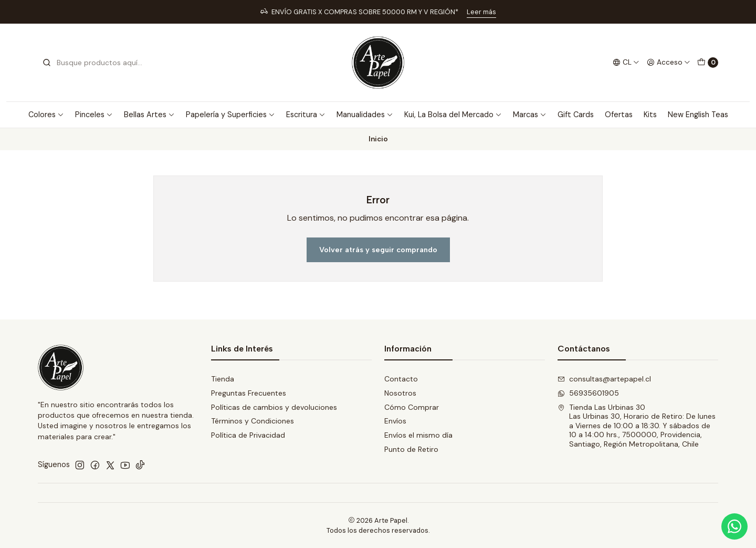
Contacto (401, 379)
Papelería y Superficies (230, 115)
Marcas (530, 115)
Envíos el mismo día (418, 435)
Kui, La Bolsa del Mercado (453, 115)
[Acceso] (669, 63)
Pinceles (94, 115)
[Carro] (708, 63)
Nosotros (400, 393)
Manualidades (365, 115)
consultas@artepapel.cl (604, 379)
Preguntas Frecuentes (249, 393)
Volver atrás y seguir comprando (378, 250)
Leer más (481, 12)
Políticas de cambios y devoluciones (274, 407)
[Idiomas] (626, 63)
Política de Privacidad (248, 435)
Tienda (223, 379)
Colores (46, 115)
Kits (650, 115)
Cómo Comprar (412, 407)
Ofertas (619, 115)
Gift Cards (576, 115)
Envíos (395, 421)
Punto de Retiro (411, 449)
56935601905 (588, 393)
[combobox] (96, 63)
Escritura (306, 115)
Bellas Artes (149, 115)
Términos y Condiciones (253, 421)
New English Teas (698, 115)
